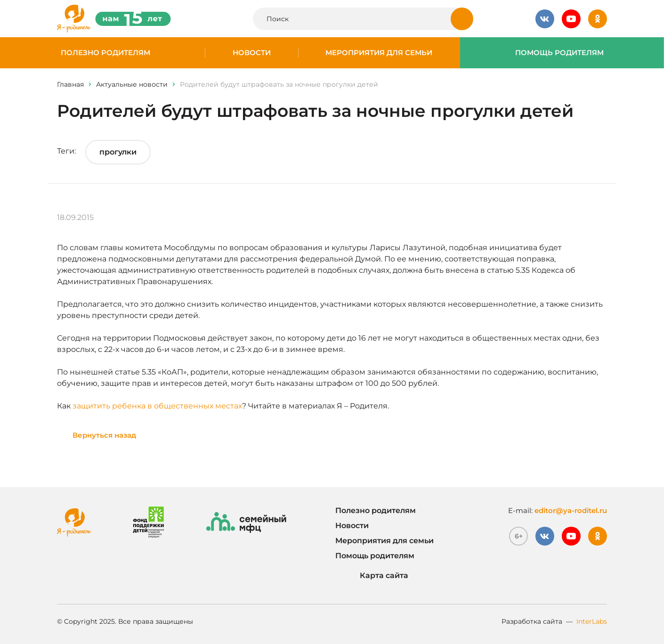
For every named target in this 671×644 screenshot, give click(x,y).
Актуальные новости (132, 84)
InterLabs (592, 621)
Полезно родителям (105, 53)
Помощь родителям (559, 53)
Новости (252, 53)
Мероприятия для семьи (379, 53)
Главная (70, 84)
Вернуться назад (104, 435)
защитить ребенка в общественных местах (157, 406)
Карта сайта (372, 576)
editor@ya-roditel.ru (571, 510)
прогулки (118, 152)
